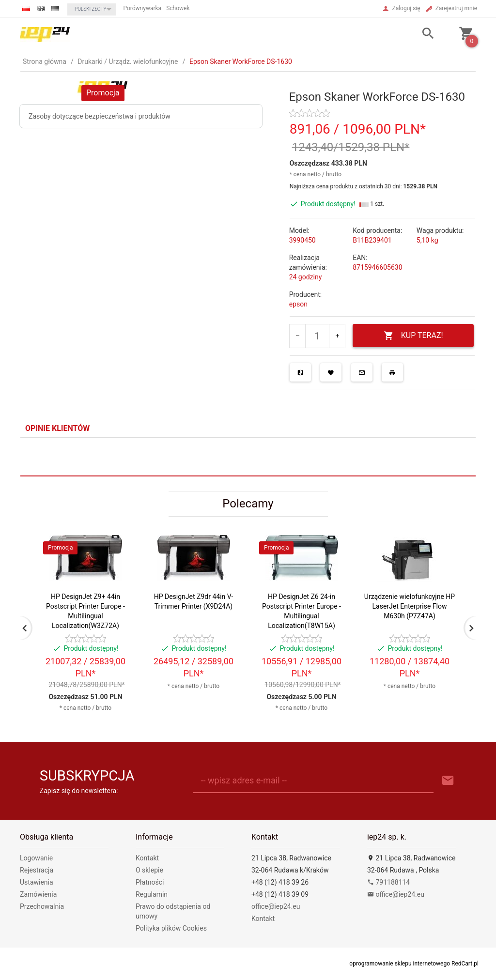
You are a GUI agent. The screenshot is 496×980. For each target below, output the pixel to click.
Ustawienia (37, 882)
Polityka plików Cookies (171, 928)
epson (298, 304)
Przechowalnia (42, 906)
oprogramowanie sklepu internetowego (400, 964)
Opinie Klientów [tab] (57, 428)
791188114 (388, 882)
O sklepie (149, 870)
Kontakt (147, 858)
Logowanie (36, 858)
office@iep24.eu (276, 906)
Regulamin (152, 894)
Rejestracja (37, 870)
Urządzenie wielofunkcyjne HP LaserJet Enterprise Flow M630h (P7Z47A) (410, 606)
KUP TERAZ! (413, 336)
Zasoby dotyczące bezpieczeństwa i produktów (100, 116)
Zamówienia (38, 894)
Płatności (150, 882)
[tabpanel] (248, 457)
